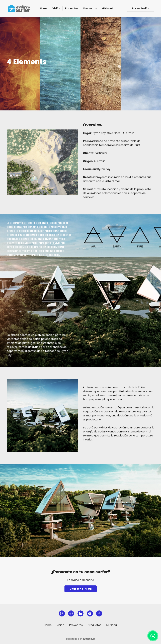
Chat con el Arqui (81, 589)
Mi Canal (112, 625)
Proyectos (76, 625)
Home (48, 625)
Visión (60, 625)
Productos (94, 625)
